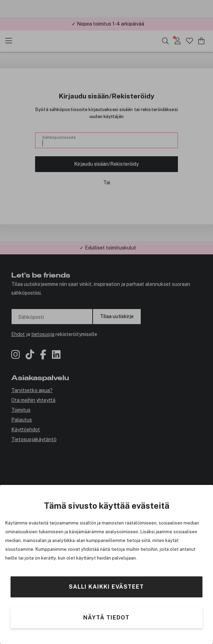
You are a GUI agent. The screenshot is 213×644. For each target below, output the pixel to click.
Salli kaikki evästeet (106, 587)
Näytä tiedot (106, 617)
